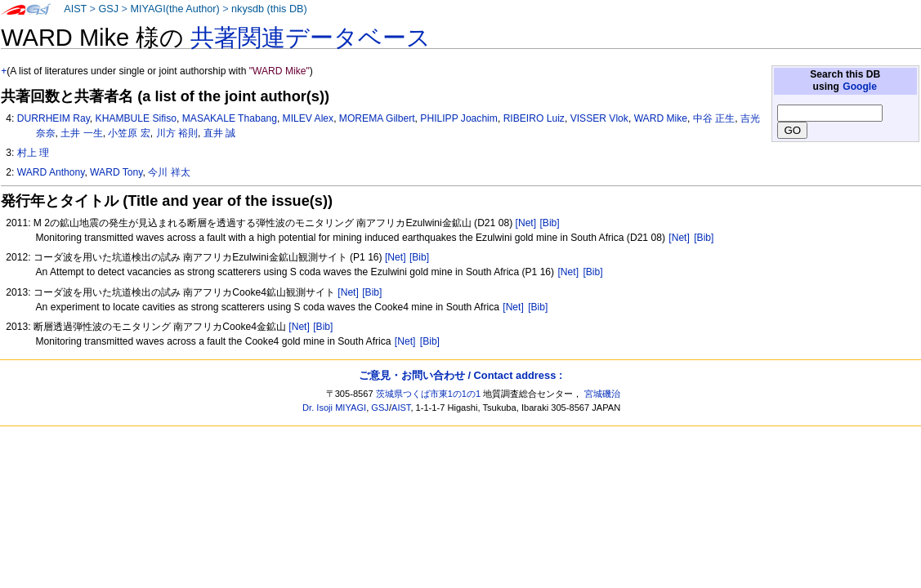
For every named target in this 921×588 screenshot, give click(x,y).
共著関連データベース (311, 38)
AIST (75, 9)
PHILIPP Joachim (459, 118)
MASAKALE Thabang (230, 118)
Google (860, 87)
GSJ (108, 9)
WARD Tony (116, 172)
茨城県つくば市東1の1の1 (429, 394)
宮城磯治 (602, 394)
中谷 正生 (714, 118)
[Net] (526, 223)
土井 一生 (81, 133)
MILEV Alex (308, 118)
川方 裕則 (177, 133)
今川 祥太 (169, 172)
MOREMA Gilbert (377, 118)
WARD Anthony (51, 172)
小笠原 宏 (129, 133)
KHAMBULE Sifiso (136, 118)
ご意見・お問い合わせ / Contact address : (460, 375)
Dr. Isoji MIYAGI (334, 408)
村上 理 (33, 153)
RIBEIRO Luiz (534, 118)
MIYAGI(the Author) (174, 9)
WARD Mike (661, 118)
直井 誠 (219, 133)
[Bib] (549, 223)
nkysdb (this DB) (269, 9)
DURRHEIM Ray (54, 118)
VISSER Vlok (599, 118)
